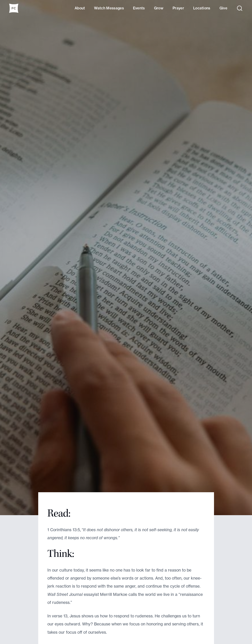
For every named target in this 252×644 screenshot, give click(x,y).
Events (139, 8)
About (80, 8)
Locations (202, 8)
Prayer (178, 8)
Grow (159, 8)
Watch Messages (109, 8)
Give (223, 8)
